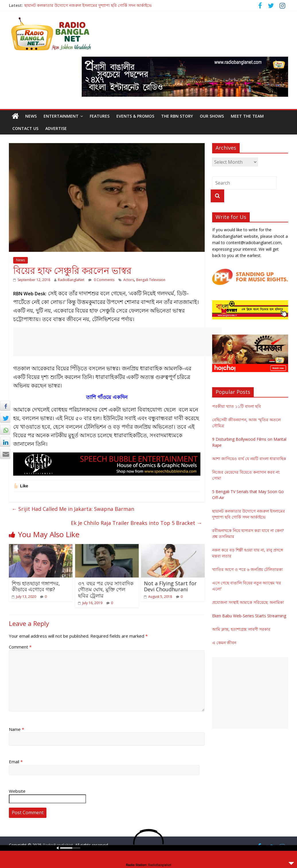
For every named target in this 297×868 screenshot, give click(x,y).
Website (17, 791)
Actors (129, 280)
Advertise (56, 128)
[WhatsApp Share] (5, 430)
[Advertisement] (118, 342)
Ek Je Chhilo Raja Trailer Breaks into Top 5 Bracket (136, 523)
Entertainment (61, 116)
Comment (20, 647)
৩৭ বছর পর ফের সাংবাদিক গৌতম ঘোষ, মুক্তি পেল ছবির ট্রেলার (106, 589)
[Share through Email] (5, 454)
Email (16, 762)
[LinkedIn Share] (5, 442)
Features (100, 116)
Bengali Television (151, 280)
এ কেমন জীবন (224, 643)
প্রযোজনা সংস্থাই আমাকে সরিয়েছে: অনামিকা (248, 602)
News (31, 116)
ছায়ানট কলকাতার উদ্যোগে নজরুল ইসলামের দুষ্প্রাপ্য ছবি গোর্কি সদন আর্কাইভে (88, 5)
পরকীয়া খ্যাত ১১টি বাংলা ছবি (237, 406)
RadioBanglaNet (71, 280)
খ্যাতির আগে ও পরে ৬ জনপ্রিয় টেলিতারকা (247, 569)
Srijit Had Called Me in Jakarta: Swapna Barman (73, 509)
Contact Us (25, 128)
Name (16, 729)
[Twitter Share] (5, 418)
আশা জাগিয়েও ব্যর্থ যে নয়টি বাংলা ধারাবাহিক (249, 459)
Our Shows (212, 116)
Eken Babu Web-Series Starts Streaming (249, 616)
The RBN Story (177, 116)
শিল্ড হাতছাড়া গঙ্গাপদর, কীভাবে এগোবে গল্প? (36, 586)
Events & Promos (135, 116)
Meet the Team (247, 116)
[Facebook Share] (5, 406)
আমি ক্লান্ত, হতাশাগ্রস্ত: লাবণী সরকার (241, 629)
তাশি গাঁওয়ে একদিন (107, 397)
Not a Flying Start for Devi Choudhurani (170, 586)
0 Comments (101, 280)
